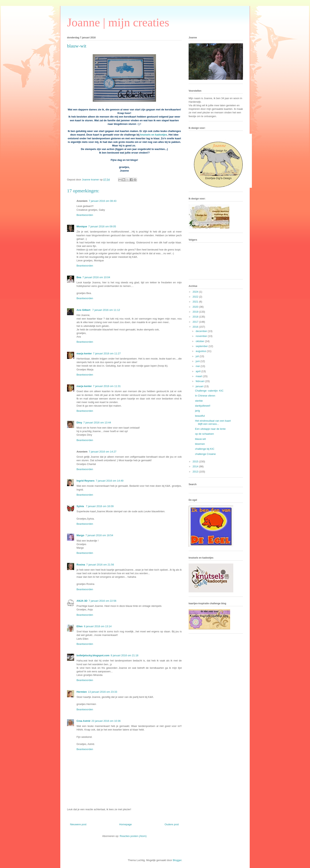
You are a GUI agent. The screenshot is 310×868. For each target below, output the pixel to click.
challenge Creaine (205, 454)
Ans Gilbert (84, 310)
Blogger (177, 860)
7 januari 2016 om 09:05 (102, 226)
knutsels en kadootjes (154, 135)
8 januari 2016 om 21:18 (125, 655)
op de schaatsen (204, 434)
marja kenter (84, 353)
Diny (79, 423)
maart (199, 376)
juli (198, 356)
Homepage (126, 824)
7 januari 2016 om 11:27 (107, 353)
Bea (79, 277)
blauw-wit (200, 439)
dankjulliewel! (203, 406)
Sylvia (81, 506)
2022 (196, 297)
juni (198, 361)
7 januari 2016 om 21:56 (100, 565)
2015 (196, 462)
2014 (196, 466)
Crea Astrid (83, 721)
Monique (82, 226)
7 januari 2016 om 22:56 (102, 601)
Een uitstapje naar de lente (210, 429)
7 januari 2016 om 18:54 (99, 535)
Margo (80, 535)
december (202, 331)
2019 (196, 312)
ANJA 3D (82, 601)
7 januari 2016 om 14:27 (103, 452)
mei (198, 366)
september (202, 346)
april (198, 371)
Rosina (81, 565)
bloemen (200, 444)
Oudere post (172, 824)
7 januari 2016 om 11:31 (107, 386)
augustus (201, 351)
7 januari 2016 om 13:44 (97, 423)
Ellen (80, 626)
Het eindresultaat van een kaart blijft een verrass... (213, 422)
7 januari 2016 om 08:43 (103, 201)
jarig (197, 411)
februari (200, 381)
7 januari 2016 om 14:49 (110, 481)
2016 (196, 327)
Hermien (82, 692)
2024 (196, 292)
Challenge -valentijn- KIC (209, 391)
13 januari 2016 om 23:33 (103, 692)
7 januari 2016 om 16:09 (100, 506)
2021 (196, 302)
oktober (200, 341)
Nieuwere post (78, 824)
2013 (196, 472)
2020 (196, 307)
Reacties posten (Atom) (133, 836)
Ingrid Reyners (86, 481)
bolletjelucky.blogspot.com (93, 655)
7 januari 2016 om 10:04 (96, 277)
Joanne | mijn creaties (118, 22)
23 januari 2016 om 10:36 (106, 721)
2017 (196, 322)
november (202, 336)
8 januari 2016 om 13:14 (98, 626)
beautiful (200, 416)
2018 (196, 317)
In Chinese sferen (205, 396)
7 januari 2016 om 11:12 (106, 310)
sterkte (199, 401)
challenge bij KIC (205, 449)
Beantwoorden (85, 215)
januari (200, 386)
